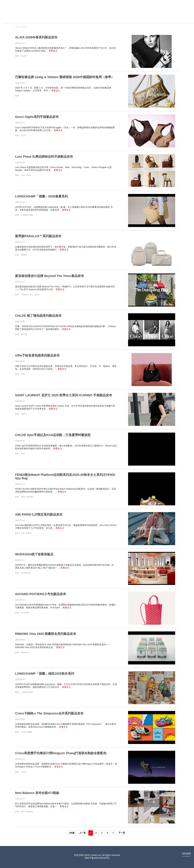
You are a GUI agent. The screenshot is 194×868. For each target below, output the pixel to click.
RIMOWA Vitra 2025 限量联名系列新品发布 (46, 634)
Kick (23, 454)
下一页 (122, 833)
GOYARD (25, 613)
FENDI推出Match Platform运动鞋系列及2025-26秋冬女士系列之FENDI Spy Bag (65, 476)
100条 (72, 833)
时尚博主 (30, 497)
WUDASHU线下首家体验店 (34, 554)
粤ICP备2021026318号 (97, 858)
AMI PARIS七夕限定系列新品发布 (39, 514)
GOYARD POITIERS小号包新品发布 (41, 594)
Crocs (24, 772)
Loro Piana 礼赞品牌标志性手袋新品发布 (44, 157)
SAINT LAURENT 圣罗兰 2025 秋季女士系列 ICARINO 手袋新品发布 (64, 395)
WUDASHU (26, 573)
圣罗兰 (24, 414)
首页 (17, 27)
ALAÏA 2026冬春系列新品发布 (36, 37)
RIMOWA (25, 652)
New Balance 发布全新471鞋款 (37, 793)
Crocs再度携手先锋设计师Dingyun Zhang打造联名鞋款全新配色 (61, 753)
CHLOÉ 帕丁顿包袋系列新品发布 (38, 316)
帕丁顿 (24, 334)
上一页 (82, 833)
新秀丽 (24, 255)
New (23, 812)
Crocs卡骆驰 (26, 732)
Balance (30, 812)
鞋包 (24, 27)
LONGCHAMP (27, 215)
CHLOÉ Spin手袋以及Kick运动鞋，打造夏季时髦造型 (53, 435)
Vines (37, 295)
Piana (29, 175)
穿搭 (23, 497)
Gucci (24, 135)
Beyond (25, 295)
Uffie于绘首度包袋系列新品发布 (37, 355)
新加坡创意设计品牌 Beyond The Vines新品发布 (50, 276)
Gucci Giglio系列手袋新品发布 (37, 117)
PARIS (29, 533)
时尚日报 (79, 855)
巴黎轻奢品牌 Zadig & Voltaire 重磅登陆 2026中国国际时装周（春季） (65, 77)
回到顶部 (186, 854)
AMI (23, 533)
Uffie (23, 374)
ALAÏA (24, 56)
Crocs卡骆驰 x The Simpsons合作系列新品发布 (49, 713)
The (32, 295)
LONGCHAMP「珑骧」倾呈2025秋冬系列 (45, 674)
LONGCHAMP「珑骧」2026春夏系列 (41, 196)
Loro (23, 175)
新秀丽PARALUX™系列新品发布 (38, 236)
